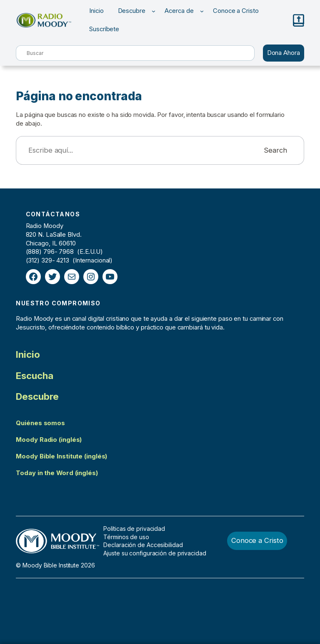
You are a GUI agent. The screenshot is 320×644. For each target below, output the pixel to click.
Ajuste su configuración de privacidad (155, 553)
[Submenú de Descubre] (154, 11)
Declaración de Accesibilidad (143, 545)
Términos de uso (126, 537)
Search (275, 150)
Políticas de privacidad (134, 529)
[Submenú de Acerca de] (202, 11)
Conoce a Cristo (257, 540)
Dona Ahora (284, 53)
